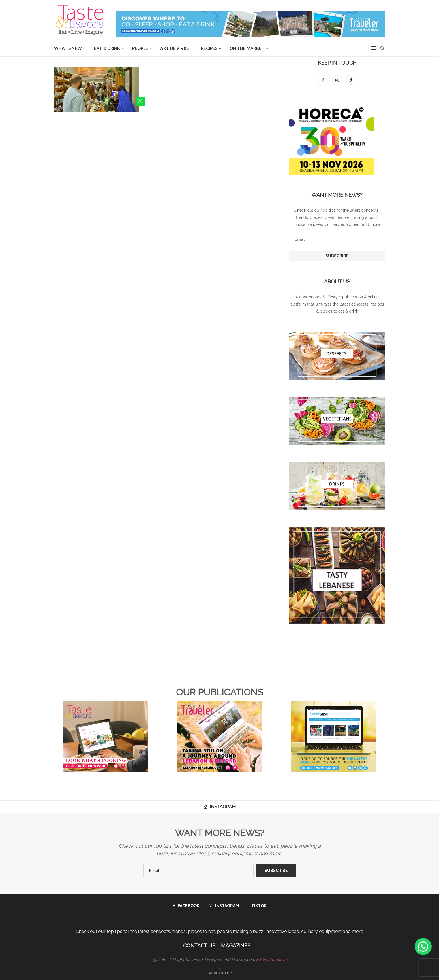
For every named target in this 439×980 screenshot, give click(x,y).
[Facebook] (324, 80)
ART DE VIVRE (174, 48)
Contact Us (199, 946)
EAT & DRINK (107, 48)
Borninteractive (273, 960)
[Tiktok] (351, 80)
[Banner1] (337, 356)
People (140, 48)
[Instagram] (338, 80)
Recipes (209, 48)
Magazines (236, 946)
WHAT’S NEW (68, 48)
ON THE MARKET (247, 48)
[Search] (382, 48)
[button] (423, 947)
